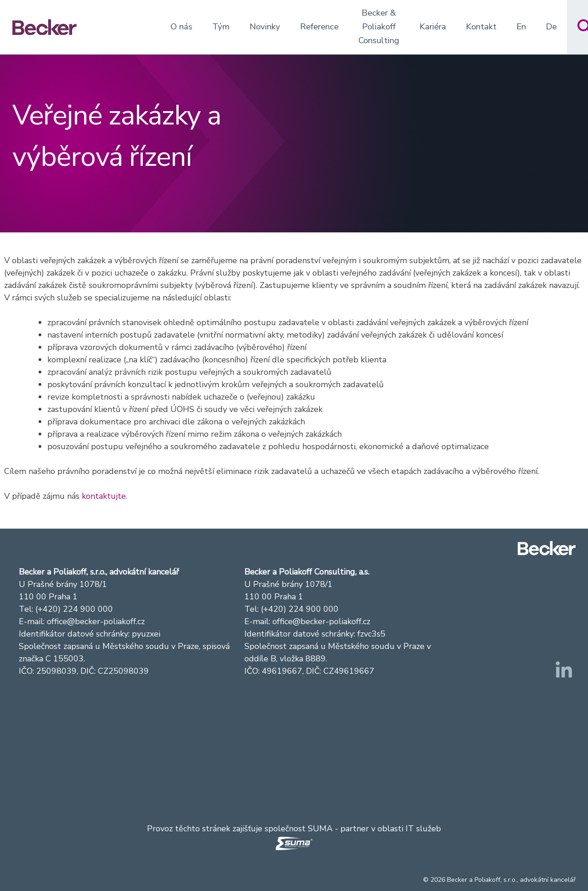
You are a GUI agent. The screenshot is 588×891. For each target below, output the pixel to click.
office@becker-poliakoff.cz (96, 621)
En (521, 27)
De (551, 27)
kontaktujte (104, 496)
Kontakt (481, 27)
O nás (181, 27)
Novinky (265, 27)
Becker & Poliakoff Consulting (379, 27)
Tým (221, 27)
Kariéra (433, 27)
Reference (319, 27)
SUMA (320, 829)
